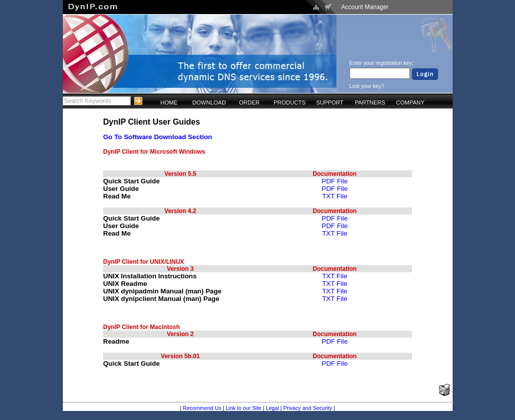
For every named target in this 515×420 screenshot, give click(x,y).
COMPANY (410, 102)
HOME (169, 102)
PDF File (335, 181)
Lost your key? (367, 86)
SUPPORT (330, 102)
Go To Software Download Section (158, 137)
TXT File (334, 196)
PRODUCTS (290, 102)
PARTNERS (370, 102)
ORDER (249, 102)
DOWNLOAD (209, 102)
